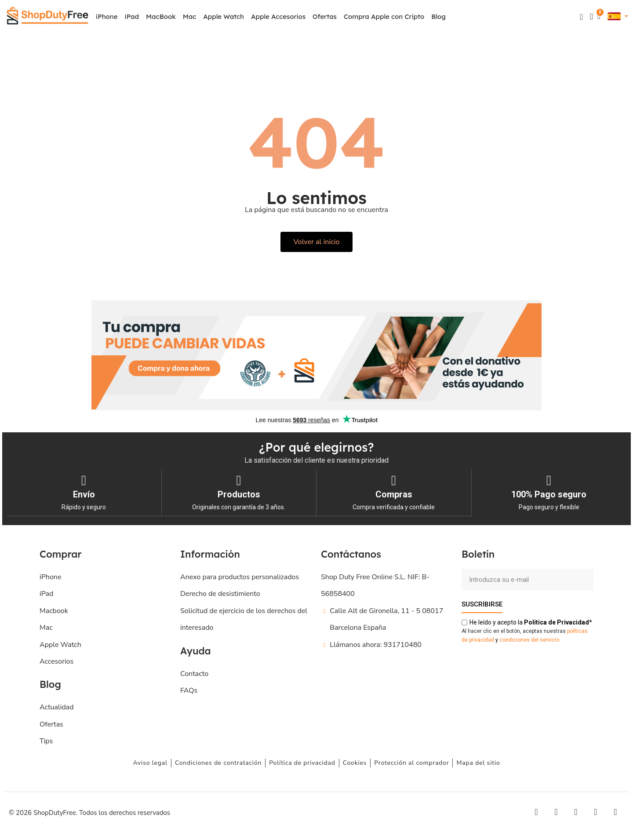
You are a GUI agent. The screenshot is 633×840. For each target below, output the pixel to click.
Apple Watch (224, 16)
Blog (438, 16)
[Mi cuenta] (591, 16)
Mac (189, 16)
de (557, 622)
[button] (581, 17)
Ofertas (325, 16)
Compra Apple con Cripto (384, 16)
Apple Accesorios (278, 16)
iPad (132, 16)
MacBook (161, 16)
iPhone (107, 16)
